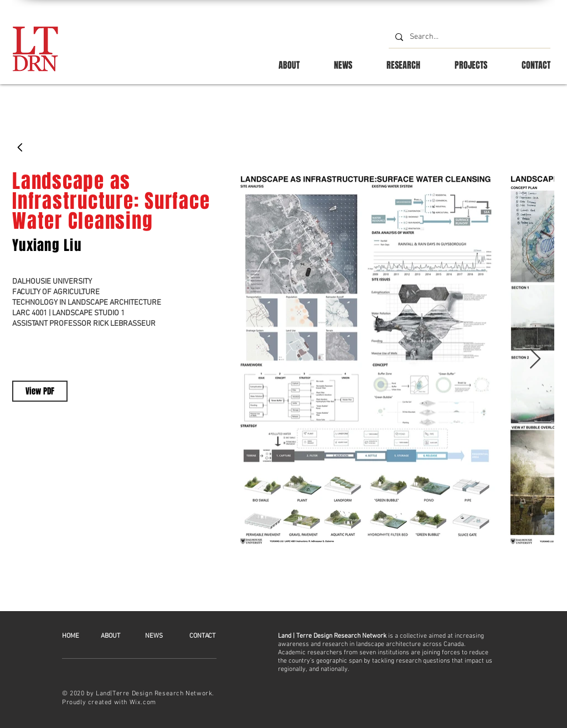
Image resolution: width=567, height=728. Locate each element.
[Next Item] (535, 359)
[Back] (20, 147)
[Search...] (468, 37)
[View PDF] (40, 391)
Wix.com (143, 703)
